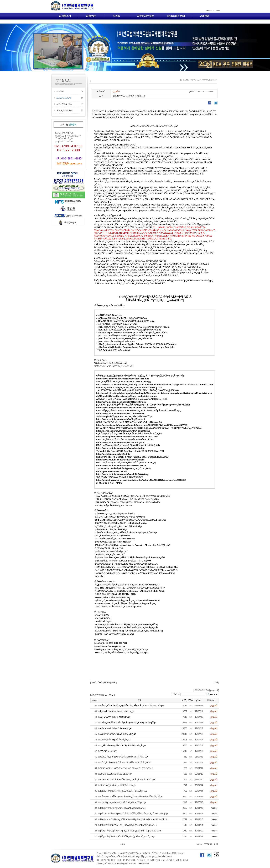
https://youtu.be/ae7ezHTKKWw (112, 471)
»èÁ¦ (113, 683)
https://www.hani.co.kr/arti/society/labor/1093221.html (123, 379)
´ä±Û (100, 683)
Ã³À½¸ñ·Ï (208, 844)
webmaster (144, 864)
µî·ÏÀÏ (105, 695)
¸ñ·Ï (216, 683)
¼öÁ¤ (107, 683)
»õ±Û (94, 683)
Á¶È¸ (111, 695)
